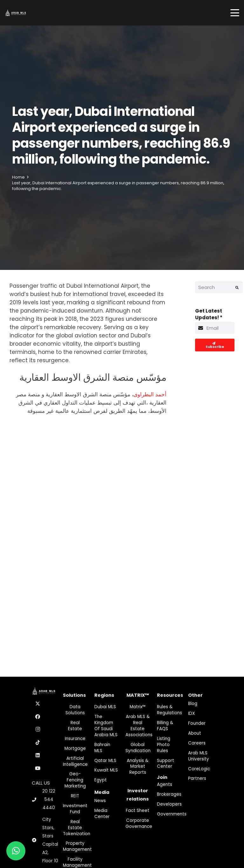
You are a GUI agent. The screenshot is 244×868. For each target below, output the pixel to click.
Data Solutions (75, 710)
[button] (235, 13)
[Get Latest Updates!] (215, 328)
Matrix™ (138, 707)
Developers (169, 804)
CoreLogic (199, 769)
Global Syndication (138, 748)
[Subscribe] (215, 345)
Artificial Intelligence (75, 761)
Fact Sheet (138, 811)
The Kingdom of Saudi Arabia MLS (106, 726)
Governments (172, 814)
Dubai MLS (105, 707)
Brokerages (169, 794)
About (195, 733)
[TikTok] (38, 743)
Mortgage (75, 748)
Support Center (166, 764)
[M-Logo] (16, 13)
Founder (197, 723)
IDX (191, 713)
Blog (193, 704)
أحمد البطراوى (150, 394)
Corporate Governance (139, 823)
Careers (197, 743)
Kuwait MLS (106, 770)
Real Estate (75, 726)
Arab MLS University (199, 756)
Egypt (101, 780)
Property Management (77, 846)
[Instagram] (38, 730)
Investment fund (75, 809)
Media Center (102, 814)
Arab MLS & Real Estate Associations (139, 726)
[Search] (219, 287)
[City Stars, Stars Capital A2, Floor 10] (37, 840)
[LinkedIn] (38, 755)
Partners (197, 778)
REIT (75, 796)
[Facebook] (38, 717)
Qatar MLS (105, 761)
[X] (38, 704)
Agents (165, 784)
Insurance (75, 739)
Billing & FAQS (165, 726)
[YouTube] (38, 768)
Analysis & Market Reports (138, 767)
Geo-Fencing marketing (75, 780)
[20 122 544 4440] (37, 800)
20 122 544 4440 (49, 799)
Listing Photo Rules (164, 745)
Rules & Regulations (169, 710)
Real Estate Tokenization (77, 828)
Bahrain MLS (102, 748)
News (100, 801)
